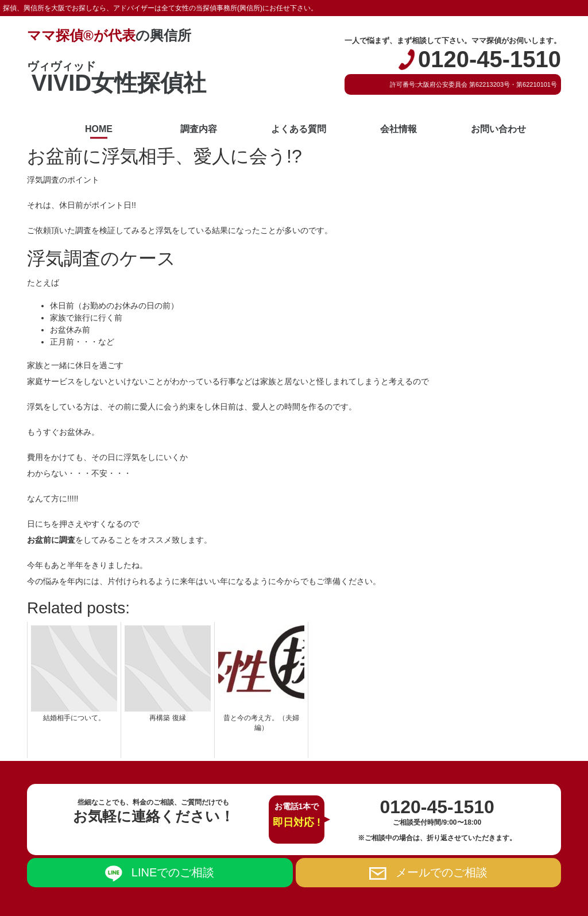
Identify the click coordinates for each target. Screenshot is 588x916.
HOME (99, 129)
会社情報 (399, 129)
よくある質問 (299, 129)
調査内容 (199, 129)
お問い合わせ (498, 129)
